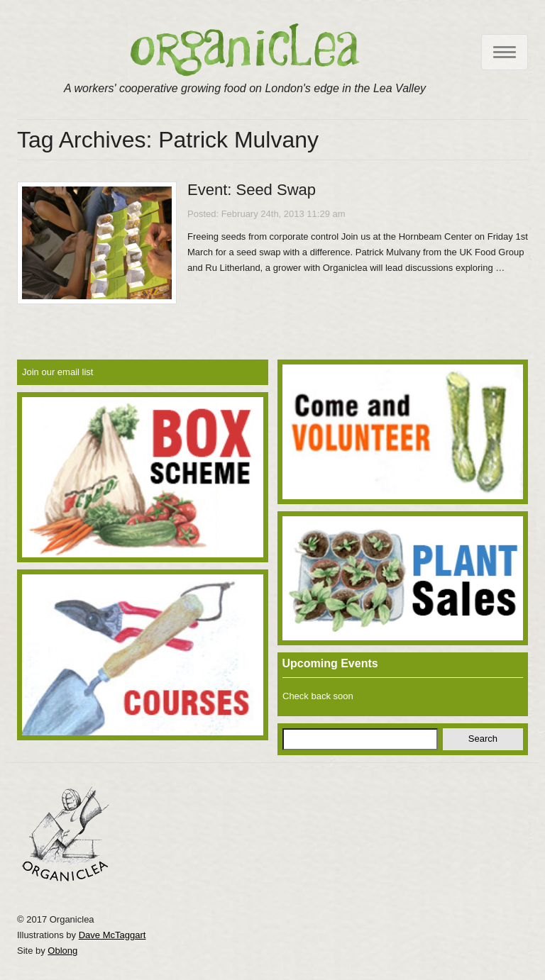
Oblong (62, 951)
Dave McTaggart (112, 935)
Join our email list (57, 372)
